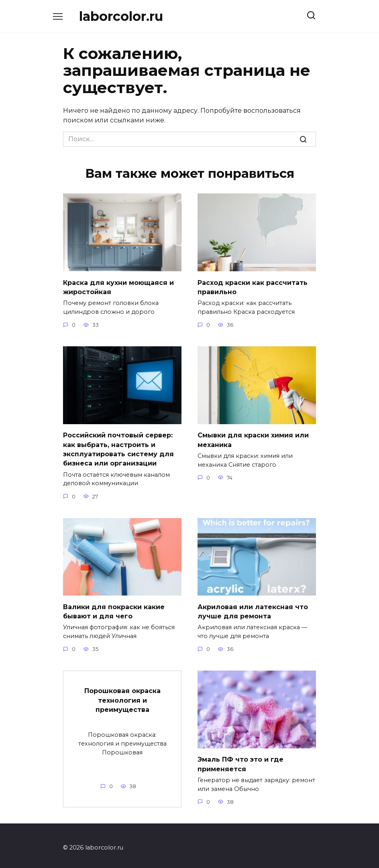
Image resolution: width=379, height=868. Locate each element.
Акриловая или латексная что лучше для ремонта (253, 608)
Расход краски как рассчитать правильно (253, 286)
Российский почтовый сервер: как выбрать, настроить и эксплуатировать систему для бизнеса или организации (118, 447)
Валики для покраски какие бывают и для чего (114, 608)
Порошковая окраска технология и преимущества (122, 696)
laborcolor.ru (121, 16)
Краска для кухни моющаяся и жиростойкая (118, 286)
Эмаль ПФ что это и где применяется (240, 760)
